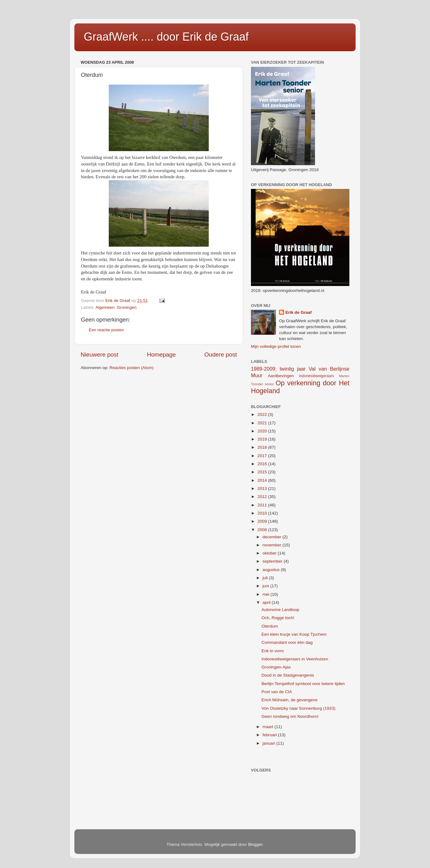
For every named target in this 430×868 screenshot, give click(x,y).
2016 (263, 464)
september (273, 561)
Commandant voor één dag (287, 642)
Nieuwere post (100, 355)
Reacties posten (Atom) (131, 368)
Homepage (161, 355)
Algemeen (105, 307)
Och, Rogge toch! (278, 618)
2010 (263, 513)
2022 (263, 414)
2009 (263, 521)
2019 (263, 439)
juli (266, 578)
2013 (263, 488)
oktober (270, 553)
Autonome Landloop (280, 610)
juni (266, 586)
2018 (263, 447)
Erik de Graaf (298, 312)
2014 (263, 480)
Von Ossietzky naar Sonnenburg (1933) (298, 708)
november (272, 545)
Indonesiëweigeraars (316, 376)
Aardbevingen (281, 376)
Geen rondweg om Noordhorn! (290, 716)
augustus (272, 570)
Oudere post (221, 355)
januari (269, 743)
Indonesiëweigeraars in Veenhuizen (295, 659)
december (272, 537)
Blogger (255, 844)
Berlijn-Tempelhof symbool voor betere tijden (303, 684)
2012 (263, 497)
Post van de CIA (277, 692)
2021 (263, 423)
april (267, 602)
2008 (263, 530)
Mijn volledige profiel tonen (276, 346)
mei (267, 594)
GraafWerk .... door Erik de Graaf (166, 37)
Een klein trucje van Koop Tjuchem (294, 634)
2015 (263, 472)
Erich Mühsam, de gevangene (290, 700)
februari (270, 735)
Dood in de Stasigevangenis (288, 675)
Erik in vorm (273, 651)
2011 (263, 505)
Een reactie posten (106, 330)
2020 (263, 431)
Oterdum (270, 626)
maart (268, 727)
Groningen (127, 307)
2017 (263, 456)
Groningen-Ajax (276, 667)
